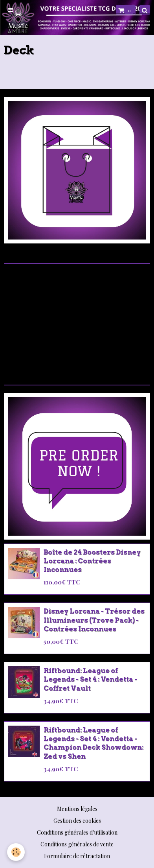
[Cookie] (16, 852)
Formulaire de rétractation (77, 856)
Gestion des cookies (77, 821)
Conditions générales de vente (77, 844)
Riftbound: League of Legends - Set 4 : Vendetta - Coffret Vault (90, 679)
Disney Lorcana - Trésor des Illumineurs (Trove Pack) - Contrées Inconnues (94, 620)
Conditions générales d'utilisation (77, 832)
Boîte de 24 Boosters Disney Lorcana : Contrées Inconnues (92, 561)
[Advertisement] (77, 319)
